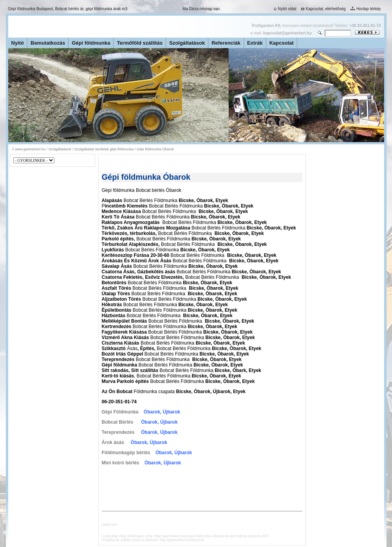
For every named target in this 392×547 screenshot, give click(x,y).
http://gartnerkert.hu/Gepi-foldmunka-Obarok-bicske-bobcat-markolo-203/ (212, 536)
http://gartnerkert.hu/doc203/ (182, 540)
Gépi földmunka (91, 43)
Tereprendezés (118, 432)
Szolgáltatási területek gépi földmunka (104, 149)
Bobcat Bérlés (118, 422)
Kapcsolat (282, 43)
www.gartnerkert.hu (31, 149)
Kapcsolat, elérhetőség (323, 9)
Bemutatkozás (48, 43)
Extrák (255, 43)
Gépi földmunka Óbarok (155, 149)
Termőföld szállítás (140, 43)
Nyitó (18, 43)
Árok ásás (113, 442)
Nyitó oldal (284, 9)
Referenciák (226, 43)
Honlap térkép (365, 9)
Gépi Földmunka (120, 412)
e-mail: (281, 33)
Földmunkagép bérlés (126, 453)
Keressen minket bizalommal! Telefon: (316, 26)
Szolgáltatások (187, 43)
